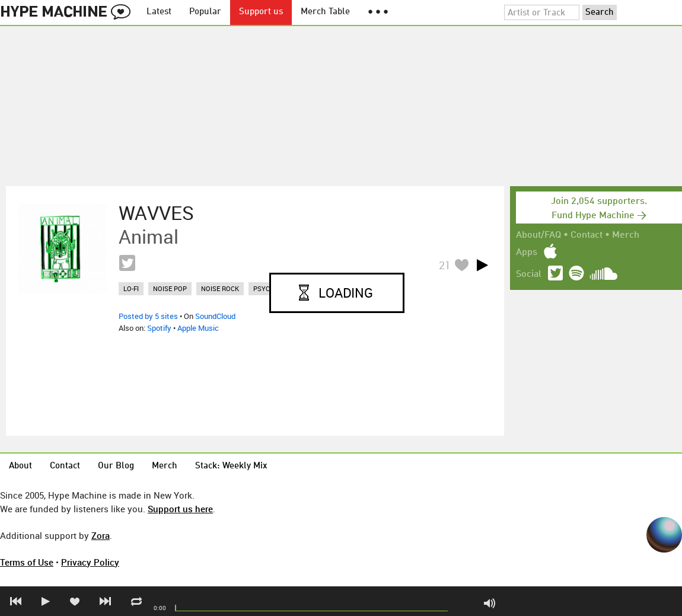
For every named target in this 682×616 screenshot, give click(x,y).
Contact (587, 235)
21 (445, 265)
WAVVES (156, 213)
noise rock (220, 288)
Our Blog (116, 466)
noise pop (170, 288)
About (20, 466)
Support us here (180, 509)
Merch (626, 235)
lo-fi (131, 288)
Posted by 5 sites (148, 316)
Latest (159, 12)
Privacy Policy (90, 562)
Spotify (159, 328)
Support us (261, 12)
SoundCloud (215, 316)
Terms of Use (27, 562)
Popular (205, 12)
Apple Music (198, 328)
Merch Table (325, 12)
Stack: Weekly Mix (231, 466)
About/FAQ (538, 235)
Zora (101, 535)
